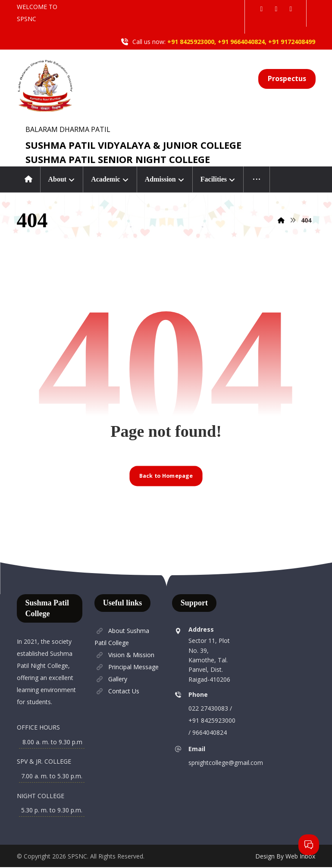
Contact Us (117, 691)
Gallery (111, 679)
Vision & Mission (124, 655)
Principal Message (127, 667)
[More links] (257, 180)
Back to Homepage (166, 476)
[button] (261, 9)
